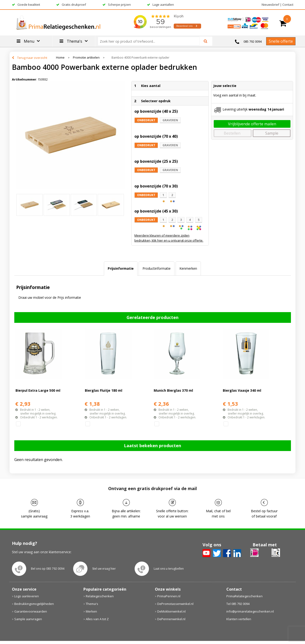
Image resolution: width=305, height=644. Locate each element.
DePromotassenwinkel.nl (175, 604)
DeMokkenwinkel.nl (171, 611)
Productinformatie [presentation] (157, 268)
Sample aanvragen (28, 619)
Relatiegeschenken (100, 596)
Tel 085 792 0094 (238, 604)
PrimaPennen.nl (169, 596)
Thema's (92, 604)
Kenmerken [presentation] (188, 268)
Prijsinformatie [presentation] (121, 268)
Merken (91, 611)
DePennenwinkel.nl (171, 619)
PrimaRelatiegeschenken (244, 596)
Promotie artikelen (86, 58)
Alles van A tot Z (97, 619)
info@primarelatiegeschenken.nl (250, 611)
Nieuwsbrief (270, 5)
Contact (288, 5)
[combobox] (150, 41)
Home (60, 58)
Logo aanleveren (27, 596)
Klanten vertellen (239, 619)
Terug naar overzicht (32, 58)
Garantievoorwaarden (31, 611)
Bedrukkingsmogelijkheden (34, 604)
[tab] (121, 269)
